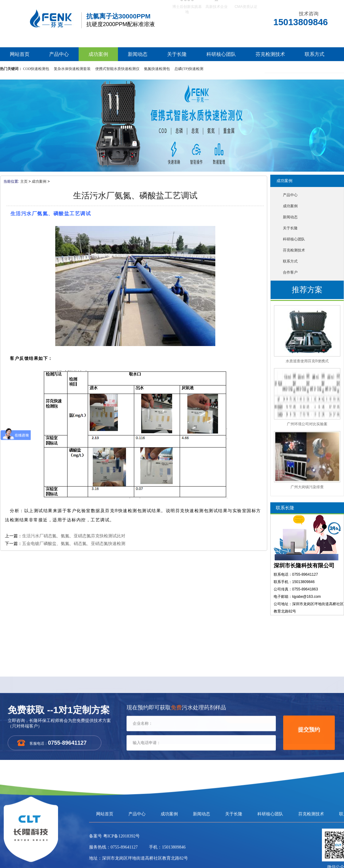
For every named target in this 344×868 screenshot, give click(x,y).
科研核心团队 (221, 54)
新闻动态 (138, 54)
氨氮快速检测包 (157, 69)
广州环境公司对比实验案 (307, 424)
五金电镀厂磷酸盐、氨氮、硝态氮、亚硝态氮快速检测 (74, 543)
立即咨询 (266, 718)
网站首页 (20, 54)
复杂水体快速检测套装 (72, 69)
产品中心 (59, 54)
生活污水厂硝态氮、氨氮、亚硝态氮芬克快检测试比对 (74, 536)
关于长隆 (177, 54)
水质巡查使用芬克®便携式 (307, 361)
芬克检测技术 (270, 54)
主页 (24, 181)
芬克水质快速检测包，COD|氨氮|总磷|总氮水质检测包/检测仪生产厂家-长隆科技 (40, 15)
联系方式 (315, 54)
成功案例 (98, 54)
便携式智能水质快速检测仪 (117, 69)
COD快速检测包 (36, 69)
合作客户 (290, 272)
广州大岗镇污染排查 (307, 487)
